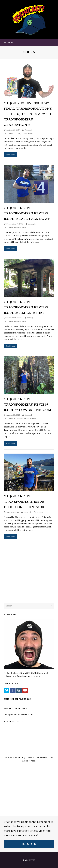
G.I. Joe (17, 133)
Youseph (28, 130)
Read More (10, 155)
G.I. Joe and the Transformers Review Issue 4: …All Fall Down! (28, 213)
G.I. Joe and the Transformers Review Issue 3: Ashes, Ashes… (26, 307)
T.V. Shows (18, 418)
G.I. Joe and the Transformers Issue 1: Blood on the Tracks (26, 502)
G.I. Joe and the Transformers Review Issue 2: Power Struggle (28, 405)
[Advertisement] (22, 580)
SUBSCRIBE (29, 844)
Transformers (27, 133)
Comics (10, 133)
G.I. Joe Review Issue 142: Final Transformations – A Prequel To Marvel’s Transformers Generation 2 (28, 114)
